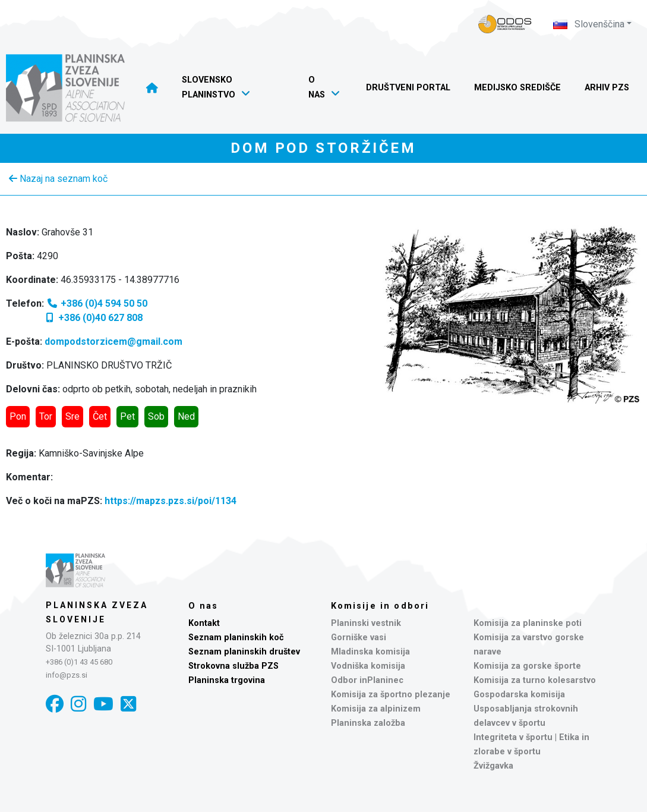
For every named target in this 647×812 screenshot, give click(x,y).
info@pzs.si (67, 675)
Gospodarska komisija (519, 695)
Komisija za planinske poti (528, 623)
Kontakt (204, 623)
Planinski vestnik (366, 623)
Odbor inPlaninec (367, 680)
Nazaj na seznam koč (58, 179)
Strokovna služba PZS (233, 666)
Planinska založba (368, 723)
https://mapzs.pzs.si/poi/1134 (171, 501)
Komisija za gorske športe (527, 666)
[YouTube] (103, 704)
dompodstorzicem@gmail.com (113, 342)
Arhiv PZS (607, 88)
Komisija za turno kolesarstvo (535, 680)
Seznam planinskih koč (236, 638)
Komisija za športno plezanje (391, 695)
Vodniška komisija (368, 666)
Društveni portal (408, 88)
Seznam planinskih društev (244, 652)
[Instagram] (78, 704)
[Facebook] (55, 704)
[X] (128, 704)
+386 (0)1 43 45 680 (79, 662)
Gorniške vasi (359, 638)
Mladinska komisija (370, 652)
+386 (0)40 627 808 (93, 318)
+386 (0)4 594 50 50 (97, 303)
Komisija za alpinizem (376, 709)
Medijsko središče (517, 88)
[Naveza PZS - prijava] (505, 24)
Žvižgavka (493, 766)
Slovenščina (589, 24)
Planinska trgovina (227, 680)
